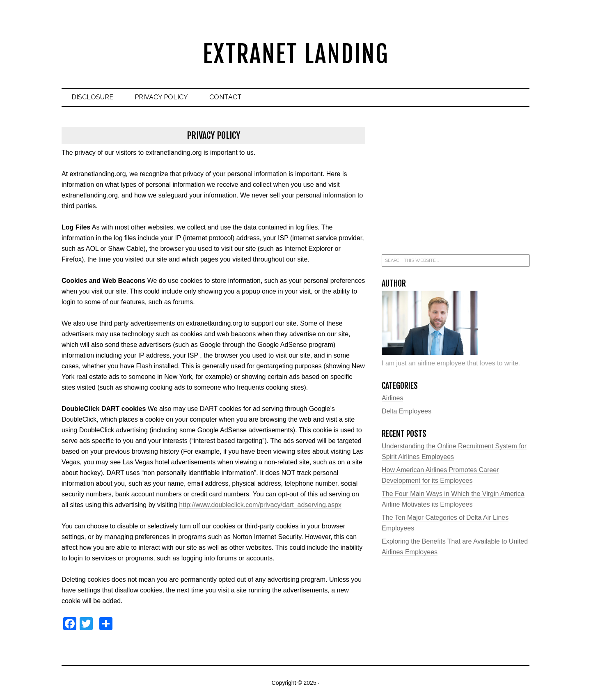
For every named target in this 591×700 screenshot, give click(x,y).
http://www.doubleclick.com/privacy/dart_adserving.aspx (260, 505)
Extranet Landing (296, 54)
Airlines (392, 398)
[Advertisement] (456, 185)
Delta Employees (407, 411)
